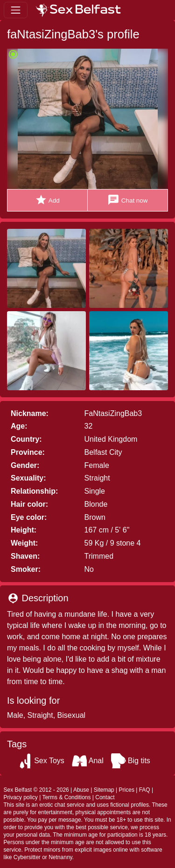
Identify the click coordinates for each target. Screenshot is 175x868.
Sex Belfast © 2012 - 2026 (36, 790)
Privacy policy (21, 797)
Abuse (81, 790)
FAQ (145, 790)
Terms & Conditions (66, 797)
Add (47, 200)
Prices (127, 790)
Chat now (127, 200)
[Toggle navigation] (16, 10)
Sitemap (104, 790)
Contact (105, 797)
